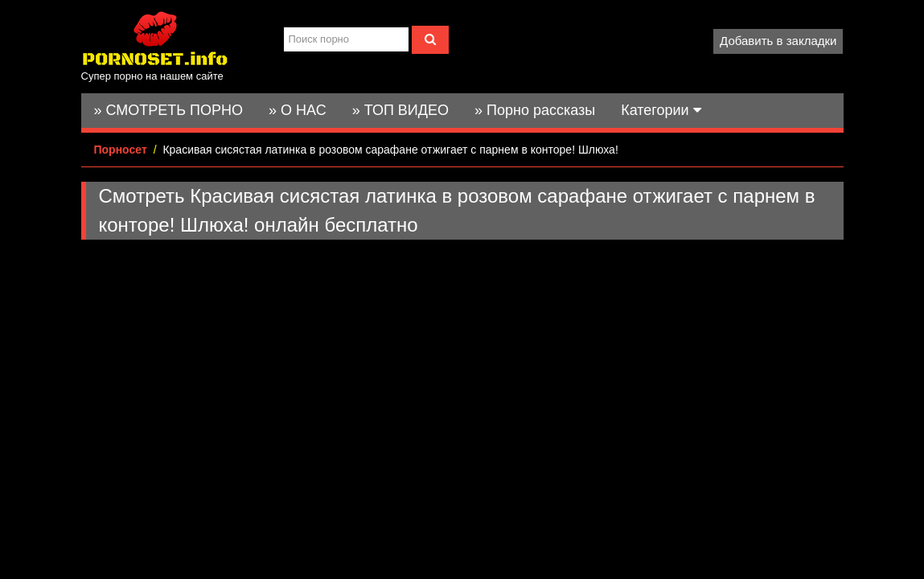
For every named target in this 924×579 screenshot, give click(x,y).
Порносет (121, 150)
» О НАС (298, 110)
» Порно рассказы (535, 110)
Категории (661, 110)
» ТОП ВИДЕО (400, 110)
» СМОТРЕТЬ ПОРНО (169, 110)
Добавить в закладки (778, 41)
